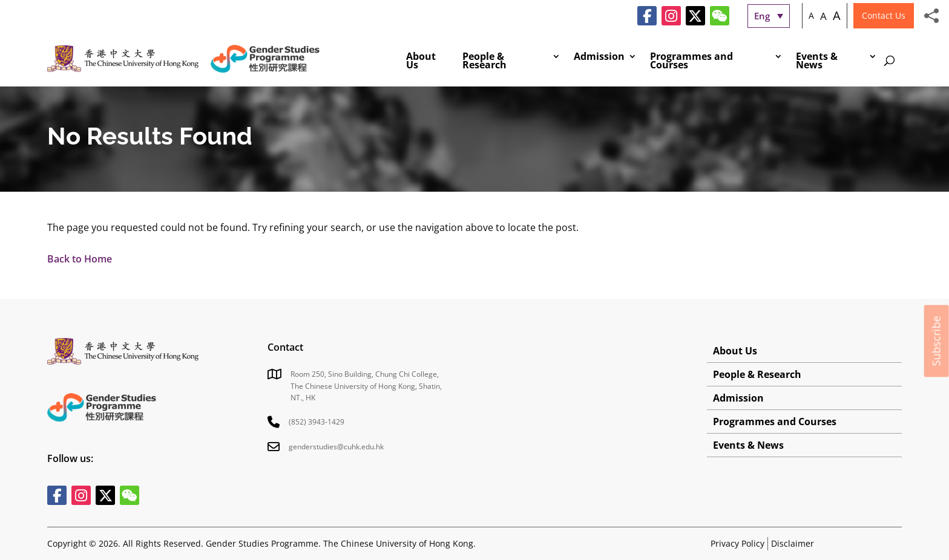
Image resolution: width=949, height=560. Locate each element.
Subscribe (936, 341)
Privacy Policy (737, 543)
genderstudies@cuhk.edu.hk (336, 447)
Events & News (817, 62)
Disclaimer (793, 543)
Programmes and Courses (691, 62)
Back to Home (80, 259)
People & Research (484, 62)
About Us (421, 62)
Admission (599, 57)
